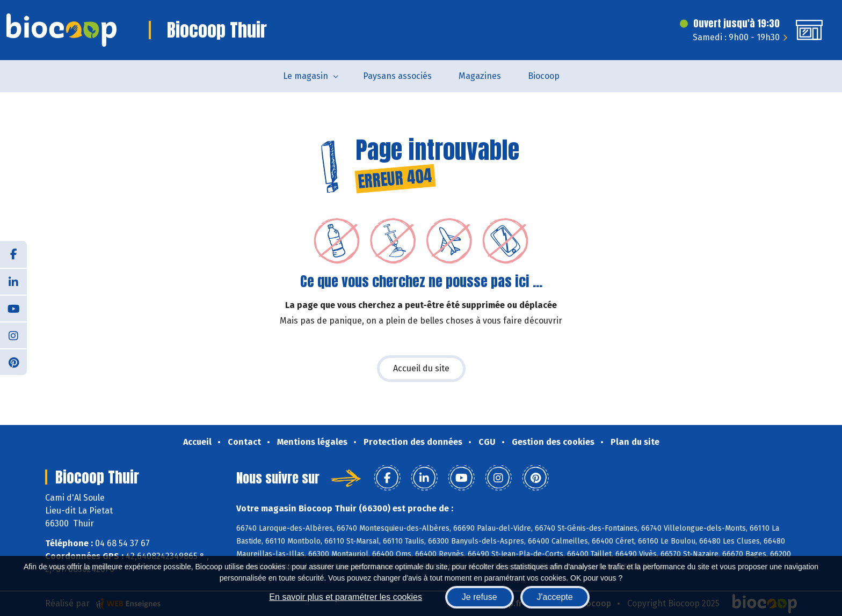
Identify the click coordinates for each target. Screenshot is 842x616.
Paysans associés (397, 76)
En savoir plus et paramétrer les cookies (346, 597)
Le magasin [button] (306, 76)
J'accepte (555, 597)
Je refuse (480, 597)
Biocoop (544, 76)
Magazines (480, 76)
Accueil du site (421, 368)
